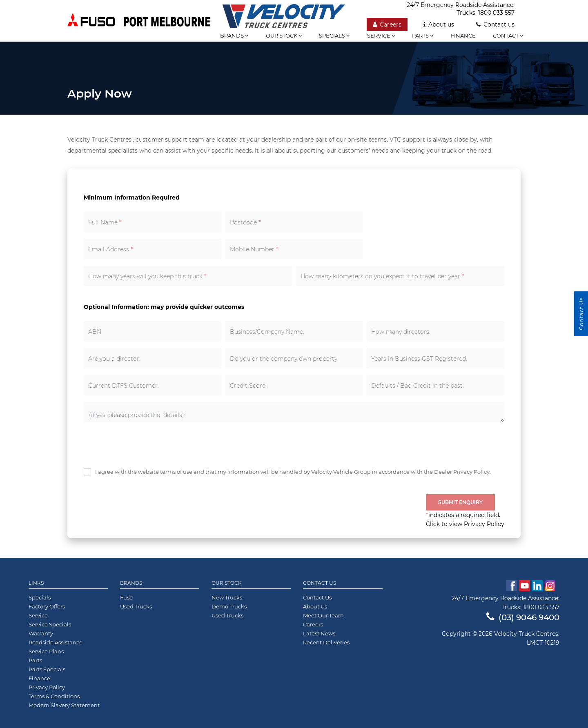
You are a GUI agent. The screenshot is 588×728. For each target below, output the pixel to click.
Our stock (284, 36)
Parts (423, 36)
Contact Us (320, 583)
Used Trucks (136, 606)
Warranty (41, 633)
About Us (315, 606)
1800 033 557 (496, 13)
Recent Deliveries (326, 642)
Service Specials (50, 624)
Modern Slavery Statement (64, 705)
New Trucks (227, 597)
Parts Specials (47, 669)
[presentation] (146, 445)
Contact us (495, 24)
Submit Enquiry (460, 502)
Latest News (319, 633)
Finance (463, 36)
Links (36, 583)
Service (381, 36)
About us (439, 24)
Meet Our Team (323, 615)
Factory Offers (47, 606)
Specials (334, 36)
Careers (387, 24)
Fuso (126, 597)
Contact (508, 36)
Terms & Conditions (54, 696)
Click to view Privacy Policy (465, 524)
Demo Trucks (229, 606)
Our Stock (227, 583)
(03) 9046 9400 (523, 617)
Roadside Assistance (56, 642)
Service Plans (46, 651)
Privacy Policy (47, 687)
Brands (131, 583)
